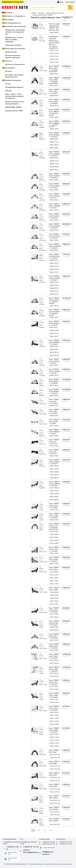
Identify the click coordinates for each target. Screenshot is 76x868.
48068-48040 (54, 167)
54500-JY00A (54, 604)
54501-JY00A (54, 581)
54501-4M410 (54, 466)
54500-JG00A (54, 601)
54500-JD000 (54, 595)
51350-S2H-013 (55, 812)
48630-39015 (54, 200)
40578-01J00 (54, 50)
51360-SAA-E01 (55, 780)
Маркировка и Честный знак (13, 2)
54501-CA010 (54, 712)
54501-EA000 (54, 640)
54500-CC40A (54, 737)
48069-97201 (54, 406)
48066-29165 (54, 250)
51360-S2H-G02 (55, 803)
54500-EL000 (54, 520)
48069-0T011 (54, 142)
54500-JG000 (54, 598)
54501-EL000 (54, 510)
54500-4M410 (54, 488)
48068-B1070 (54, 288)
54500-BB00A (54, 592)
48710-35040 (54, 436)
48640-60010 (54, 74)
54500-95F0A (54, 497)
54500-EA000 (54, 650)
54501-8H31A (54, 663)
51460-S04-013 (55, 755)
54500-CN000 (54, 746)
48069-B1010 (54, 260)
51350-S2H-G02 (55, 815)
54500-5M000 (54, 494)
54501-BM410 (54, 478)
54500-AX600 (54, 627)
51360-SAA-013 (55, 777)
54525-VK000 (54, 540)
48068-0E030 (54, 158)
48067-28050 (54, 117)
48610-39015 (54, 210)
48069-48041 (54, 148)
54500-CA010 (54, 734)
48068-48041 (54, 170)
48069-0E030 (54, 139)
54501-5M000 (54, 472)
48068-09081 (54, 349)
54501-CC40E (54, 721)
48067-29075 (54, 365)
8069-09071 (54, 327)
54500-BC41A (54, 630)
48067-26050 (54, 306)
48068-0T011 (54, 164)
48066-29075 (54, 375)
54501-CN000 (54, 724)
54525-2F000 (54, 456)
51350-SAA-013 (55, 789)
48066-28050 (54, 129)
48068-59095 (54, 346)
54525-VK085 (54, 531)
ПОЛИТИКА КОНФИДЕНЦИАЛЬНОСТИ (16, 864)
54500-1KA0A (54, 563)
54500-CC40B (54, 740)
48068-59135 (54, 352)
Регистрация (70, 2)
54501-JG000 (54, 686)
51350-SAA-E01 (55, 792)
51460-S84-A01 (55, 824)
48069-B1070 (54, 266)
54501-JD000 (54, 575)
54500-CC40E (54, 743)
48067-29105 (54, 220)
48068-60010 (54, 96)
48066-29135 (54, 395)
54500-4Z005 (54, 491)
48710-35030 (54, 426)
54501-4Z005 (54, 469)
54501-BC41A (54, 617)
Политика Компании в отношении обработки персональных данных (51, 864)
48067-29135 (54, 385)
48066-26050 (54, 317)
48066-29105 (54, 230)
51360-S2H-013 (55, 800)
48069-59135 (54, 336)
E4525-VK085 (54, 537)
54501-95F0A (54, 475)
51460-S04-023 (55, 758)
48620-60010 (54, 85)
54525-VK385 (54, 534)
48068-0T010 (54, 161)
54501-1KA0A (54, 553)
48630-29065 (54, 180)
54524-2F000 (54, 446)
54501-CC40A (54, 715)
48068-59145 (54, 355)
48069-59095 (54, 330)
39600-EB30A (54, 33)
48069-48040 (54, 145)
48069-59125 (54, 333)
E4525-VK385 (54, 543)
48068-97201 (54, 416)
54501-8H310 (54, 660)
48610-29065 (54, 190)
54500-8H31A (54, 676)
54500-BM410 (54, 500)
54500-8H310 (54, 673)
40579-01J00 (54, 56)
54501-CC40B (54, 718)
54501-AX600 (54, 614)
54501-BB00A (54, 572)
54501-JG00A (54, 578)
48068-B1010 (54, 282)
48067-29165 (54, 240)
